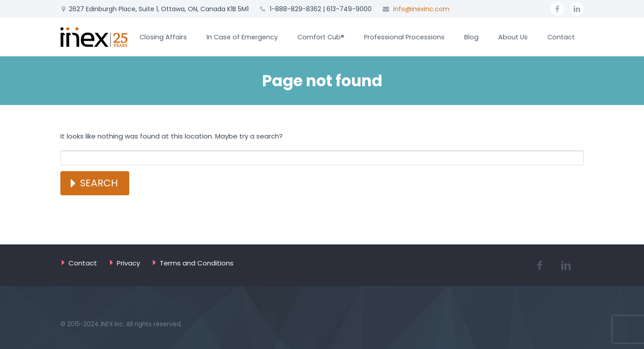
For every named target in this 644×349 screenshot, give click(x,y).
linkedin (577, 9)
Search (99, 183)
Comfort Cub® (321, 37)
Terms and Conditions (197, 263)
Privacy (128, 263)
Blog (471, 37)
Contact (561, 37)
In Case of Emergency (242, 37)
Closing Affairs (163, 37)
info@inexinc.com (421, 9)
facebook (557, 9)
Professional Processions (404, 37)
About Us (513, 37)
